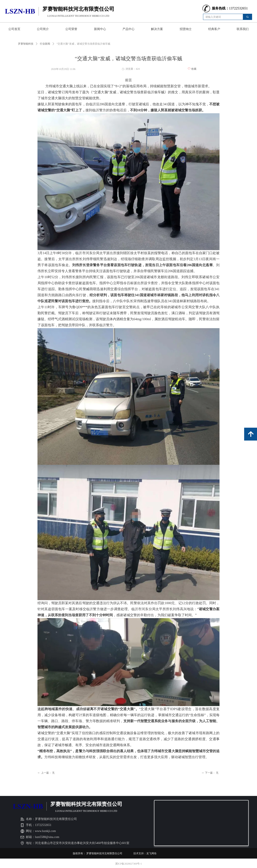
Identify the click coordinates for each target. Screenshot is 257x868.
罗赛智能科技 (26, 44)
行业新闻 (45, 44)
